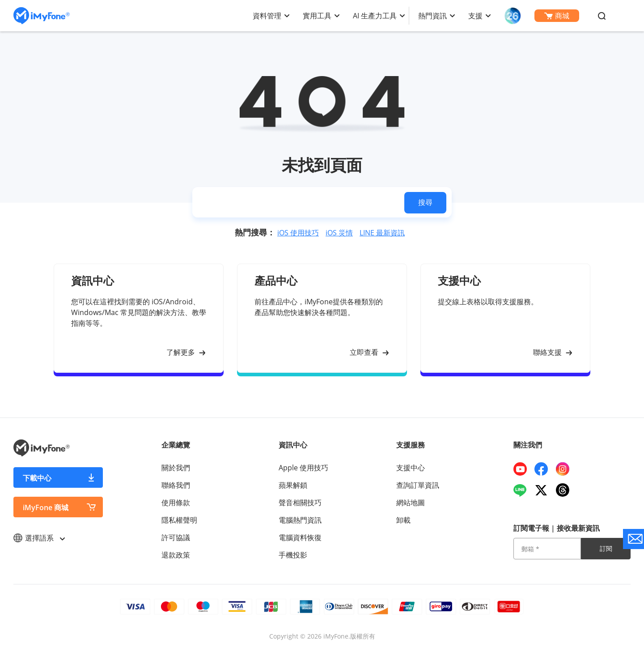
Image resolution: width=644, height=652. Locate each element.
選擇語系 (39, 538)
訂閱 (606, 548)
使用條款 (176, 503)
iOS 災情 (339, 233)
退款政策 (176, 555)
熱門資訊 (432, 16)
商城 (557, 16)
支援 (475, 16)
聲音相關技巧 (300, 503)
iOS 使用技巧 (298, 233)
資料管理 (267, 16)
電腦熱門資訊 (300, 520)
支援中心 (411, 468)
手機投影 (293, 555)
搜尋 (425, 202)
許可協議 (176, 537)
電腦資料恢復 (300, 537)
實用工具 (317, 16)
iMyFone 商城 (46, 507)
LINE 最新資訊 (382, 233)
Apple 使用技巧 (303, 468)
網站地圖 (411, 503)
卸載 (403, 520)
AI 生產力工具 (375, 16)
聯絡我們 (176, 485)
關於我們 (176, 468)
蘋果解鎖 (293, 485)
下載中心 (37, 478)
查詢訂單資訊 (418, 485)
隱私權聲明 (179, 520)
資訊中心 (293, 445)
